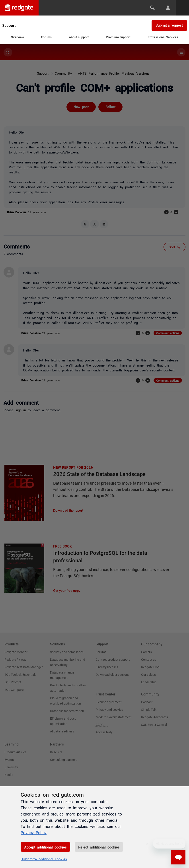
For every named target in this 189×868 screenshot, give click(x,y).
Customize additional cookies (44, 859)
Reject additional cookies (99, 847)
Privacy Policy (34, 832)
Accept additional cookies (45, 847)
